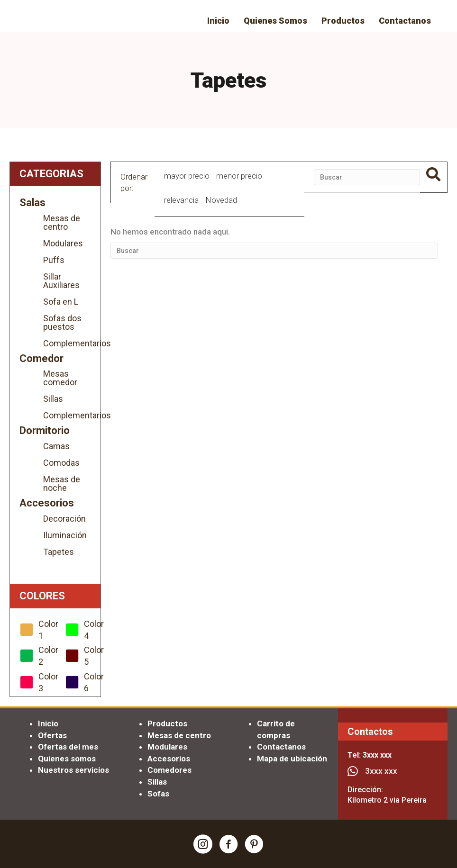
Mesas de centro (62, 222)
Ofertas (52, 735)
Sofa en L (61, 302)
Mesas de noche (62, 484)
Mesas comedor (60, 378)
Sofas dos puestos (62, 322)
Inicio (48, 723)
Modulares (63, 243)
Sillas (53, 399)
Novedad (221, 200)
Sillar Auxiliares (61, 281)
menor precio (239, 176)
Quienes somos (67, 759)
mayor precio (187, 176)
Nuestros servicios (73, 770)
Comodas (61, 463)
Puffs (54, 260)
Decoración (64, 519)
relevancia (181, 200)
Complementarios (67, 343)
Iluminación (65, 535)
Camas (56, 446)
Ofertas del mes (68, 747)
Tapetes (59, 552)
